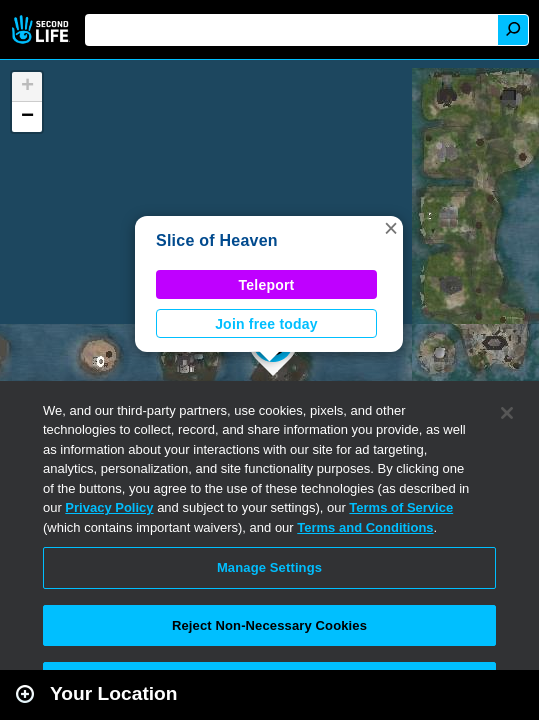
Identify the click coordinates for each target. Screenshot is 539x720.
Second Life (42, 29)
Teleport (267, 285)
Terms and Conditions (365, 527)
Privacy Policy (109, 507)
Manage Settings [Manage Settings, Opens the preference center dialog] (269, 567)
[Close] (507, 413)
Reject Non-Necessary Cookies (269, 625)
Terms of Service (401, 507)
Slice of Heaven (217, 240)
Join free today (266, 324)
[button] (391, 228)
